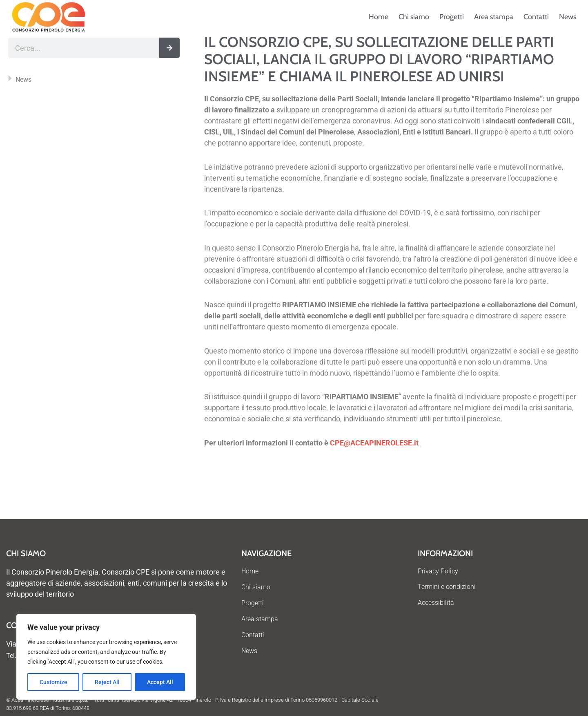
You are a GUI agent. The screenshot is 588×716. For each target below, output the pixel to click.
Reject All (107, 682)
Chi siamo (414, 17)
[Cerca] (169, 48)
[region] (106, 657)
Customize (53, 682)
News (568, 17)
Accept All (160, 682)
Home (379, 17)
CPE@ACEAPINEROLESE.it (374, 443)
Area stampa (494, 17)
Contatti (536, 17)
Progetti (452, 17)
